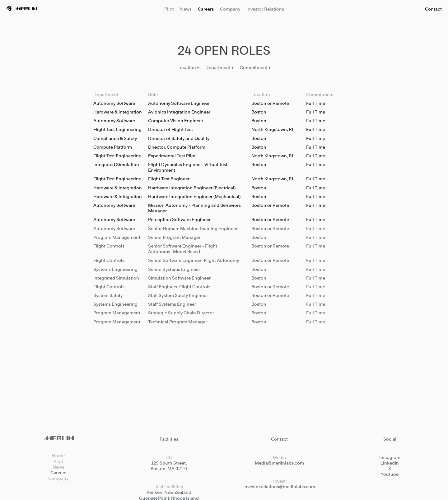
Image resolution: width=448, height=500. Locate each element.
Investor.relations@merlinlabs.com (279, 486)
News (186, 9)
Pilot (169, 9)
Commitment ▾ (255, 68)
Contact (433, 9)
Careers (206, 9)
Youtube (390, 474)
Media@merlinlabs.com (279, 463)
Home (58, 455)
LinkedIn (390, 463)
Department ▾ (219, 68)
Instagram (390, 457)
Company (230, 9)
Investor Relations (265, 9)
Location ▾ (188, 68)
